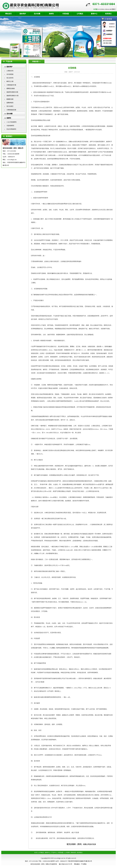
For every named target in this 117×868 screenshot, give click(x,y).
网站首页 (8, 14)
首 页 (36, 853)
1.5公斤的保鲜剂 (11, 122)
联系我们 (108, 14)
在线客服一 (110, 31)
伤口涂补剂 (10, 78)
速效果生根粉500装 (12, 92)
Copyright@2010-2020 (47, 858)
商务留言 (73, 853)
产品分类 (9, 62)
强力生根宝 (10, 106)
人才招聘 (67, 853)
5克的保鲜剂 (10, 126)
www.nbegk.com (12, 160)
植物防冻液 (10, 99)
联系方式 (112, 27)
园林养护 (23, 14)
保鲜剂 (51, 14)
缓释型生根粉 (11, 88)
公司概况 (80, 14)
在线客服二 (110, 34)
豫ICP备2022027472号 (66, 864)
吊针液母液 (10, 74)
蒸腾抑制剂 (10, 103)
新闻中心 (94, 14)
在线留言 (112, 24)
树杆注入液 (10, 81)
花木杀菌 (37, 14)
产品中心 (54, 853)
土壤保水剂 (10, 71)
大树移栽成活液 (11, 110)
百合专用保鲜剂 (11, 129)
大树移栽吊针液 (11, 85)
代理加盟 (66, 14)
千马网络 (84, 864)
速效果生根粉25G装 (13, 96)
